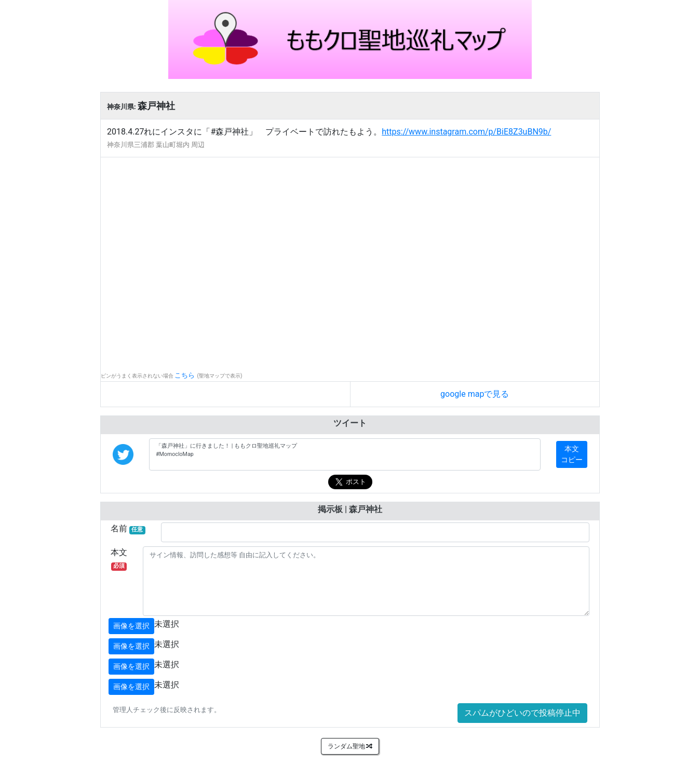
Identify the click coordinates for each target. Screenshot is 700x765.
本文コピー (572, 454)
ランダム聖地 (350, 746)
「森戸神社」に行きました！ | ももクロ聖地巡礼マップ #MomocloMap (345, 454)
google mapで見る (475, 394)
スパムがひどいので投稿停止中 (522, 713)
